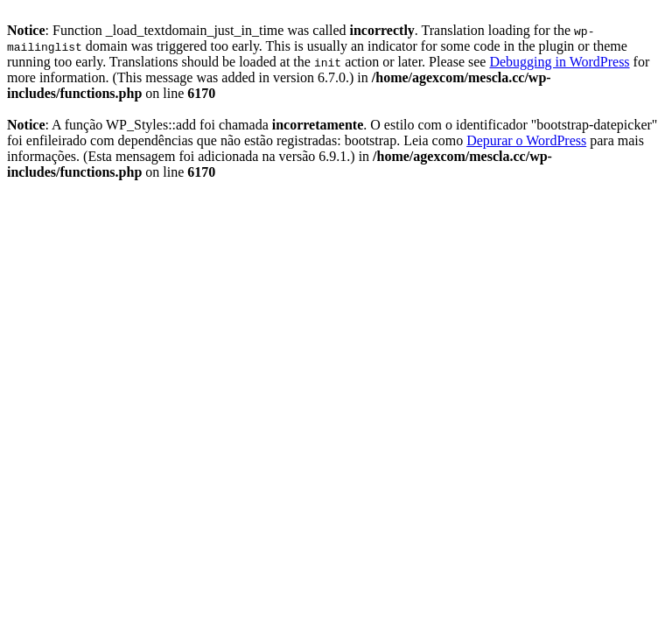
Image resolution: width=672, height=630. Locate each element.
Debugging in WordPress (559, 62)
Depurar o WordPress (526, 140)
